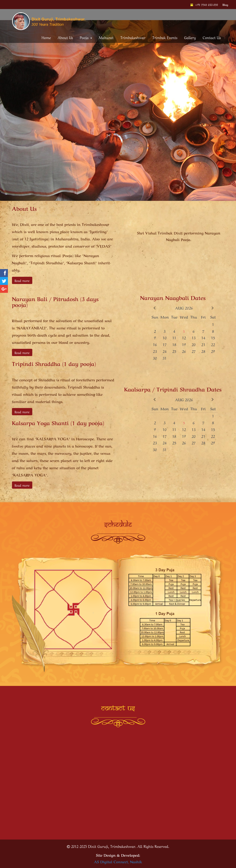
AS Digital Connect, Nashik (118, 861)
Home (46, 37)
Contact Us (212, 37)
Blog (225, 5)
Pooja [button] (86, 37)
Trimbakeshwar (133, 37)
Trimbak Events (165, 37)
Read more (22, 280)
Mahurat (106, 37)
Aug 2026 (184, 308)
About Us (65, 37)
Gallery (190, 37)
